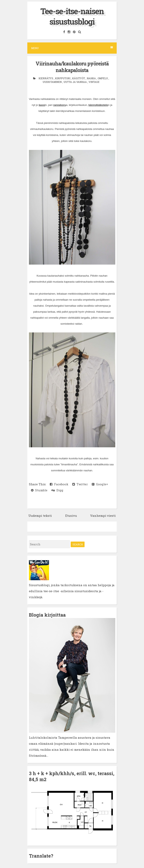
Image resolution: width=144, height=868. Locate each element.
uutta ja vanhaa (75, 82)
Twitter (80, 484)
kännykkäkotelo (98, 105)
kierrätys (46, 78)
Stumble (39, 490)
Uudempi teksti (40, 516)
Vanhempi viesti (103, 516)
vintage (94, 82)
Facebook (59, 484)
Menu (72, 48)
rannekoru (60, 105)
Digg (57, 490)
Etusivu (71, 516)
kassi (42, 105)
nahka (92, 78)
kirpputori (63, 78)
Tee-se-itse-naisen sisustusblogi (72, 16)
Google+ (100, 484)
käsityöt (79, 78)
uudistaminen (52, 82)
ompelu (103, 78)
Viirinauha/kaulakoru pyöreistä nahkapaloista (72, 67)
